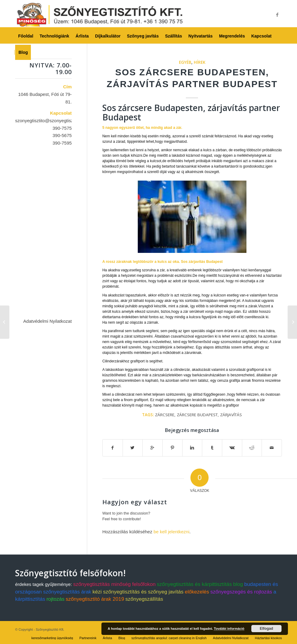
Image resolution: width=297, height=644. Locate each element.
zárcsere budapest (197, 415)
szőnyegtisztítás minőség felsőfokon (114, 584)
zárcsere (165, 415)
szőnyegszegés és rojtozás (241, 592)
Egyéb (185, 62)
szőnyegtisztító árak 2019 (95, 599)
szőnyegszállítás (144, 599)
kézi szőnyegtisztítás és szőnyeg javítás (138, 592)
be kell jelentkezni (171, 532)
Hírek (200, 62)
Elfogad (266, 629)
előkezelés (197, 592)
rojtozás (55, 599)
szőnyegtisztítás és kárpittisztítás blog (200, 584)
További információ (229, 629)
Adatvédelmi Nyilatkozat (48, 321)
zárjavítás (231, 415)
